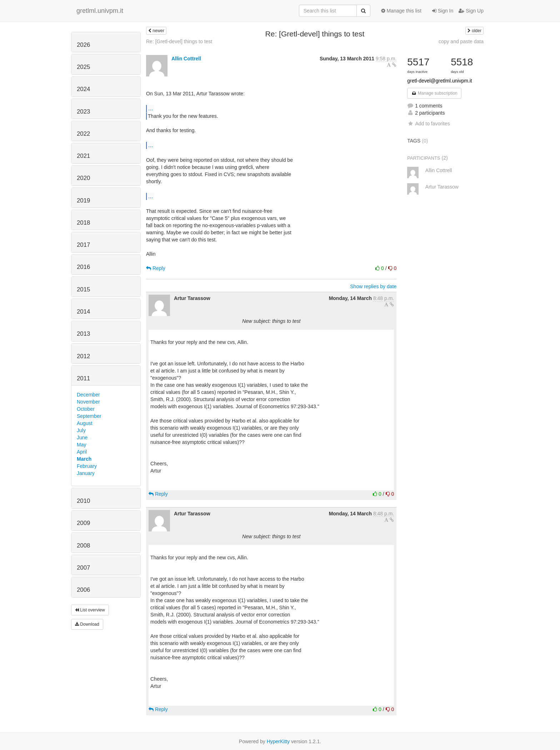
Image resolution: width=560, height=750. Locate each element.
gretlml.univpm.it (100, 11)
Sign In (443, 11)
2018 (83, 223)
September (89, 416)
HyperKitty (278, 741)
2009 (83, 523)
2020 (83, 178)
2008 (83, 546)
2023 (83, 112)
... (151, 108)
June (82, 437)
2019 (83, 201)
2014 (83, 312)
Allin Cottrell (186, 59)
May (81, 445)
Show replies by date (373, 286)
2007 (83, 568)
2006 (83, 590)
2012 (83, 356)
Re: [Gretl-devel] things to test (179, 41)
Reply (156, 268)
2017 (83, 245)
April (82, 452)
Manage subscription (434, 93)
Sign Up (471, 11)
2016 (83, 267)
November (88, 402)
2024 (83, 89)
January (86, 473)
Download (87, 624)
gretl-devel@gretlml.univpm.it (440, 81)
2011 (83, 378)
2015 (83, 289)
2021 (83, 156)
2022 (83, 134)
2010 (83, 501)
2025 (83, 67)
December (88, 395)
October (86, 409)
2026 (83, 45)
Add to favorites (428, 124)
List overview (90, 610)
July (81, 430)
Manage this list (401, 11)
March (84, 459)
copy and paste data (461, 41)
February (87, 466)
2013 (83, 334)
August (85, 423)
